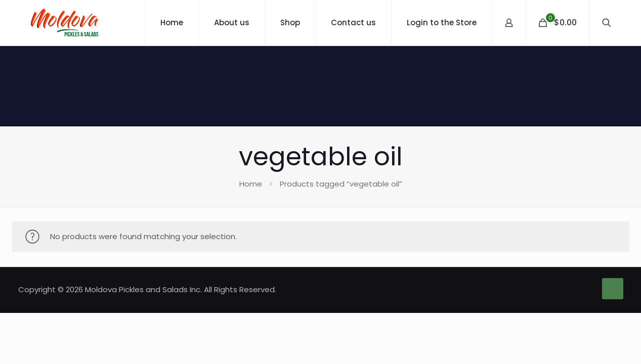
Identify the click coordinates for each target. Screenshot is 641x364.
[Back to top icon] (613, 289)
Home (251, 184)
